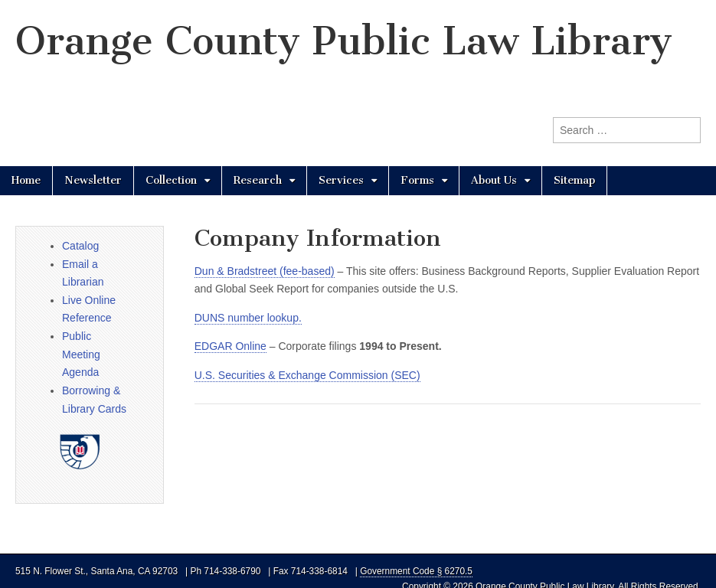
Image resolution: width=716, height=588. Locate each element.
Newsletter (93, 180)
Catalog (80, 246)
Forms (417, 180)
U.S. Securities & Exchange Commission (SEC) (307, 375)
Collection (171, 180)
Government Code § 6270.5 (416, 571)
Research (258, 180)
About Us (494, 180)
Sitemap (574, 180)
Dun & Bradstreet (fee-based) (265, 271)
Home (26, 180)
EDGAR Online (230, 346)
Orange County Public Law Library (344, 41)
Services (341, 180)
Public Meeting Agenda (81, 354)
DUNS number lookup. (248, 318)
